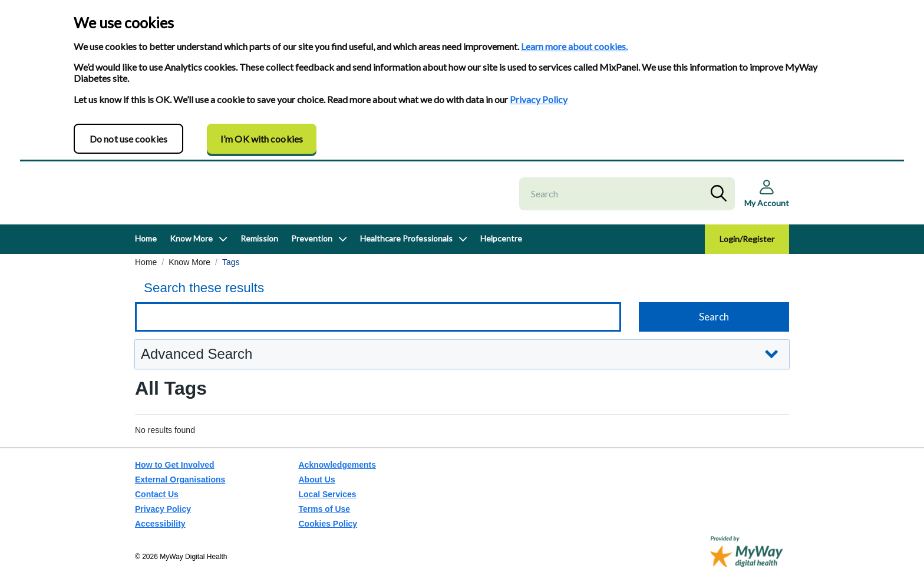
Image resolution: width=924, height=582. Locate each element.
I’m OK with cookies (262, 139)
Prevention (312, 249)
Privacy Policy (539, 99)
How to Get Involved (175, 465)
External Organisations (180, 480)
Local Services (328, 495)
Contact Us (157, 495)
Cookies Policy (328, 524)
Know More (191, 249)
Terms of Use (325, 510)
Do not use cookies (128, 139)
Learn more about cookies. (574, 46)
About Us (317, 480)
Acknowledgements (337, 465)
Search (721, 199)
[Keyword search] (378, 328)
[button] (462, 366)
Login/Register (747, 250)
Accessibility (160, 524)
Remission (259, 249)
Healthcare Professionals (406, 249)
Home (146, 249)
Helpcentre (501, 249)
